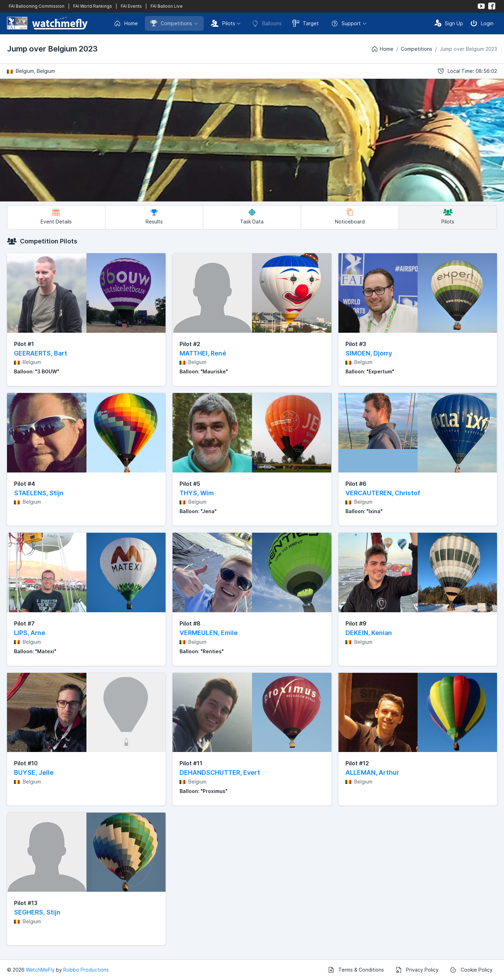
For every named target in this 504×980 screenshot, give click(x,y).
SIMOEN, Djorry (369, 353)
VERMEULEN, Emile (209, 633)
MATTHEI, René (203, 353)
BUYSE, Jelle (34, 772)
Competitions (171, 23)
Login (482, 23)
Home (126, 23)
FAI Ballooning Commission (37, 6)
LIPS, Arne (30, 633)
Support (346, 23)
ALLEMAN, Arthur (372, 772)
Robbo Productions (86, 970)
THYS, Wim (197, 493)
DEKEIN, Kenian (369, 633)
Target (306, 23)
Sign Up (449, 23)
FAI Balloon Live (167, 6)
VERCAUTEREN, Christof (383, 493)
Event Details (56, 217)
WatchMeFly (40, 970)
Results (154, 217)
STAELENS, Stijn (39, 493)
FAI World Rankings (93, 6)
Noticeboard (350, 217)
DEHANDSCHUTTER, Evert (220, 772)
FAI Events (131, 6)
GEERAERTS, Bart (41, 353)
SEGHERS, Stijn (37, 912)
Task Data (252, 217)
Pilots (223, 23)
